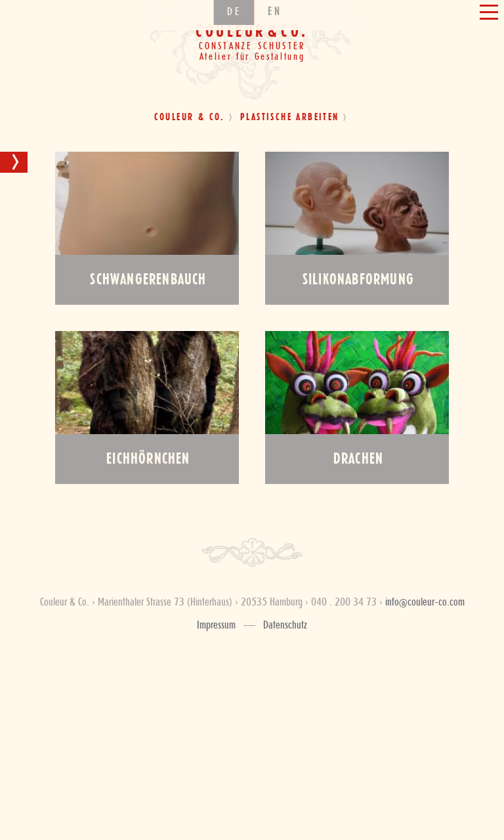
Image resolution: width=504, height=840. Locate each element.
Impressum (216, 625)
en (275, 51)
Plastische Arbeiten (290, 118)
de (234, 51)
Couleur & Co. (190, 118)
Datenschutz (285, 625)
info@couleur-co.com (425, 602)
